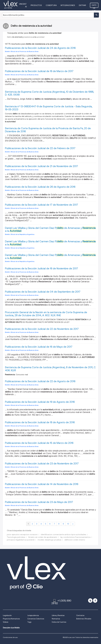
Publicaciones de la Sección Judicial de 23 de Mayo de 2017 (39, 502)
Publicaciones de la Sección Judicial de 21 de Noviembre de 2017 (41, 166)
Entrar (82, 5)
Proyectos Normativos (11, 619)
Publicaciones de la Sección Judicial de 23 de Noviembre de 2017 (42, 464)
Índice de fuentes (59, 622)
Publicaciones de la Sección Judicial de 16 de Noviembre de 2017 (41, 268)
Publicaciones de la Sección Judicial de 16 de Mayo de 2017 (39, 347)
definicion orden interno (75, 540)
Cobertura (51, 5)
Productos (36, 5)
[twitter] (90, 601)
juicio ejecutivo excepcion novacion (22, 534)
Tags (29, 622)
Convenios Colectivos (36, 619)
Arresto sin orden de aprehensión (43, 537)
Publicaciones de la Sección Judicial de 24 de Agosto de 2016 (40, 48)
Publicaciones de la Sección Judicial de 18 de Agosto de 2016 (40, 422)
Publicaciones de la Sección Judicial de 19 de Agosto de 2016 (40, 402)
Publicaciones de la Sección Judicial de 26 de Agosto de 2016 (40, 187)
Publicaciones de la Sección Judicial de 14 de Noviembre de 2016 (42, 484)
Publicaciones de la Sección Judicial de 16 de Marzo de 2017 (39, 71)
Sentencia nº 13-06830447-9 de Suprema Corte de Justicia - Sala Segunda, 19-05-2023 (49, 108)
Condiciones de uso (10, 637)
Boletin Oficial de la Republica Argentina (20, 234)
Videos (6, 622)
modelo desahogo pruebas (49, 540)
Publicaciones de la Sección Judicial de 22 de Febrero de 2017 (40, 148)
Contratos (80, 615)
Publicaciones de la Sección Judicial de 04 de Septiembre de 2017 (43, 292)
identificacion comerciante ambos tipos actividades (63, 534)
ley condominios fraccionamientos (75, 537)
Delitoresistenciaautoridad (26, 37)
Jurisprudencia (33, 615)
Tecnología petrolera (16, 537)
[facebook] (95, 601)
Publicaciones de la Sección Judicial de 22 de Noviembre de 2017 (42, 329)
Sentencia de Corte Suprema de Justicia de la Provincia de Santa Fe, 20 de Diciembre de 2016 (48, 130)
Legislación (7, 615)
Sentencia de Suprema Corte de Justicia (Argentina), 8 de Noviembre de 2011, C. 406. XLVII (50, 369)
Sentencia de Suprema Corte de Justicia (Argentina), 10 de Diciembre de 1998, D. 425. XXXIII (49, 93)
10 (68, 524)
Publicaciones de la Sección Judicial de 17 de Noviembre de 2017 (41, 205)
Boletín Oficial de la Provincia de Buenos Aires (22, 51)
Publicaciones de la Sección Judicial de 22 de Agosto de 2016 (40, 381)
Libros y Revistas (58, 615)
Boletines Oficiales (84, 619)
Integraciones (68, 5)
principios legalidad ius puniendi (21, 540)
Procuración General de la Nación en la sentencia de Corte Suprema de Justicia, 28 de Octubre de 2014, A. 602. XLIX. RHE (46, 314)
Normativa (56, 619)
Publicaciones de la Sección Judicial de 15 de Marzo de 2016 (39, 443)
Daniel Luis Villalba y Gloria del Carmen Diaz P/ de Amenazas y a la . (50, 229)
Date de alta (94, 6)
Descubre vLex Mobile (11, 628)
